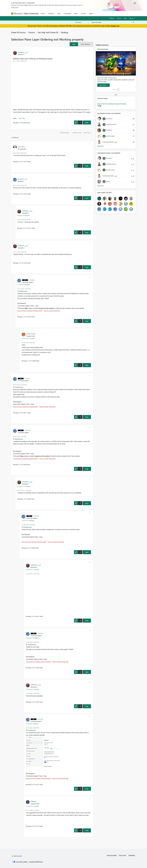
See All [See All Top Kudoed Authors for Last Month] (100, 146)
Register (112, 18)
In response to (23, 215)
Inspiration (51, 13)
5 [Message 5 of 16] (32, 616)
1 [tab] (113, 90)
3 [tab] (115, 90)
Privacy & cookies (112, 855)
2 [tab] (114, 90)
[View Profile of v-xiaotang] (31, 280)
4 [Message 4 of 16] (27, 548)
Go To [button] (131, 18)
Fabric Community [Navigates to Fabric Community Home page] (31, 14)
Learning (83, 13)
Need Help (22, 118)
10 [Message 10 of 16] (19, 413)
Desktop (65, 32)
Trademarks (132, 855)
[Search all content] (113, 22)
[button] (74, 44)
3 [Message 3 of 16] (23, 499)
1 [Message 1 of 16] (19, 123)
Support (91, 13)
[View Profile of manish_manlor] (31, 334)
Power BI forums (18, 32)
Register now (115, 26)
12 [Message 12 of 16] (23, 317)
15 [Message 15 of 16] (23, 228)
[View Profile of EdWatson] (34, 801)
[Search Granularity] (82, 22)
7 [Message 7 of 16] (32, 702)
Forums (43, 13)
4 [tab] (116, 90)
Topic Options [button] (85, 44)
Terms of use (122, 855)
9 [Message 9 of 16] (32, 826)
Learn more (15, 7)
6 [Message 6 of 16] (32, 668)
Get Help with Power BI (48, 32)
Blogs (76, 13)
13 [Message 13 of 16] (28, 361)
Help (125, 18)
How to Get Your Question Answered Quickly (112, 104)
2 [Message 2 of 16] (19, 465)
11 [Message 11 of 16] (19, 263)
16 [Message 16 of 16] (19, 161)
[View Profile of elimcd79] (21, 179)
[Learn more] (104, 85)
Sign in (119, 18)
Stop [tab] (118, 90)
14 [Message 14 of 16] (19, 194)
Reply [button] (87, 122)
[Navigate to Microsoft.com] (16, 14)
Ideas (59, 13)
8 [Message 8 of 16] (32, 784)
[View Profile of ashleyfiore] (21, 52)
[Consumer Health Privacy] (36, 862)
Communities (67, 13)
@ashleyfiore (23, 291)
